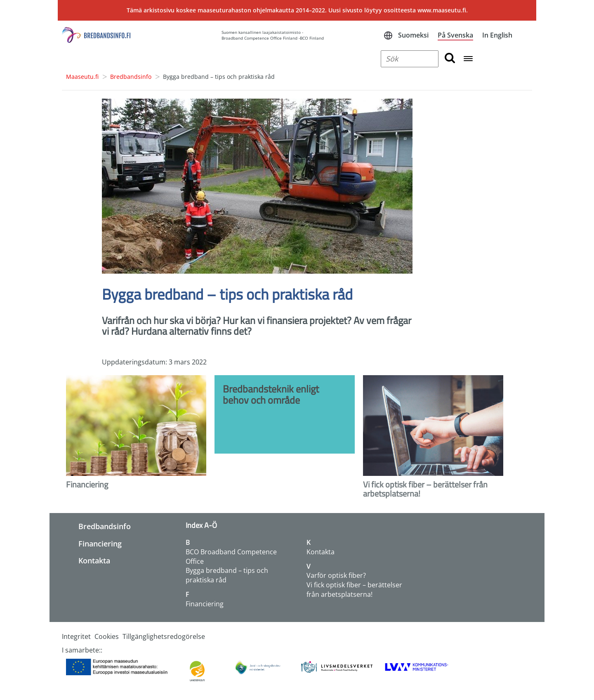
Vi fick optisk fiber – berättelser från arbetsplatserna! (354, 590)
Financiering (100, 544)
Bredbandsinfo (131, 77)
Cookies (107, 636)
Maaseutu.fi (82, 77)
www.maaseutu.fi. (443, 10)
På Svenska (455, 35)
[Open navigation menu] (468, 59)
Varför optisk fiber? (336, 575)
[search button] (450, 59)
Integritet (76, 636)
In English (497, 35)
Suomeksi (413, 35)
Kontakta (94, 560)
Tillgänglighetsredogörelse (164, 636)
